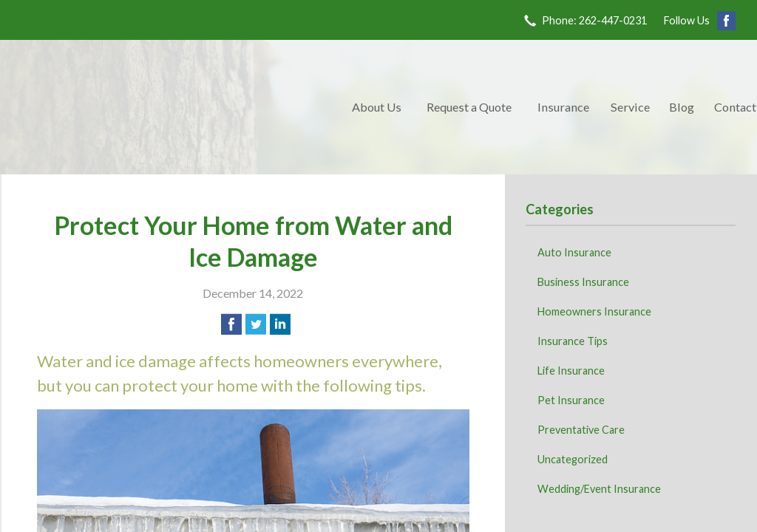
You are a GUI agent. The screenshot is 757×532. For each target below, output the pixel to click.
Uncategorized (573, 459)
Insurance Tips (573, 341)
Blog (682, 107)
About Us (377, 107)
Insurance (563, 107)
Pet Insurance (571, 400)
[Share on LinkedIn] (280, 324)
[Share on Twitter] (256, 324)
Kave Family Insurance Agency (172, 107)
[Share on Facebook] (231, 324)
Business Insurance (583, 282)
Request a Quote (469, 107)
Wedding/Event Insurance (599, 489)
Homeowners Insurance (594, 311)
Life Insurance (571, 371)
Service (630, 107)
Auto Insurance (574, 252)
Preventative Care (581, 430)
